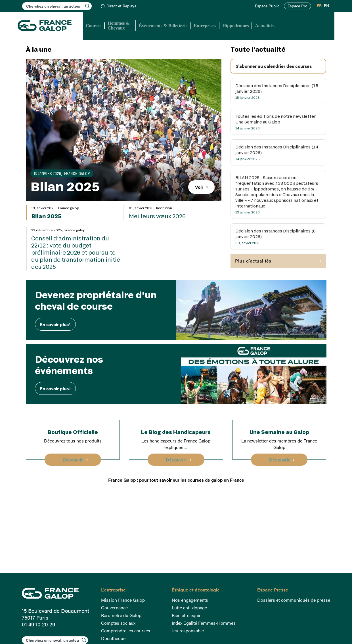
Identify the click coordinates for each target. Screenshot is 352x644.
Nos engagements (190, 600)
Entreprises (205, 26)
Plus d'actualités (254, 261)
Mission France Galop (123, 600)
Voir (199, 187)
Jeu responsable (188, 631)
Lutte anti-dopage (189, 608)
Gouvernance (114, 608)
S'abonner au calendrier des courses (274, 66)
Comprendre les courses (126, 631)
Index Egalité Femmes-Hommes (204, 623)
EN (326, 6)
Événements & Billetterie (163, 26)
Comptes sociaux (118, 623)
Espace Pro (297, 6)
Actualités (265, 26)
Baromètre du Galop (121, 615)
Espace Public (267, 6)
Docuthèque (113, 638)
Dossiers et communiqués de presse (294, 600)
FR (319, 6)
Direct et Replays (121, 6)
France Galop (57, 593)
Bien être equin (187, 615)
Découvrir (73, 459)
